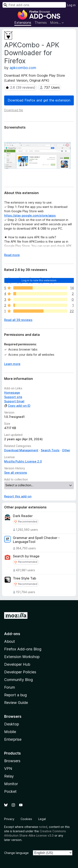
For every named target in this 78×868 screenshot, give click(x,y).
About (10, 641)
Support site (13, 397)
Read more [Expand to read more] (12, 255)
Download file (14, 110)
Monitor (11, 784)
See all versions (16, 473)
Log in (71, 5)
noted (43, 827)
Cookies (26, 819)
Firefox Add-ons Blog (23, 649)
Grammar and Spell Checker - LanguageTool (36, 540)
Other (66, 450)
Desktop (12, 724)
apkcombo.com (23, 68)
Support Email (14, 401)
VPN (8, 768)
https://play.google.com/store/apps (30, 215)
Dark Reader (23, 516)
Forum (10, 687)
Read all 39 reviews (18, 320)
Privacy (9, 819)
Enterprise (13, 739)
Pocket (10, 791)
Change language (16, 853)
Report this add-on (18, 496)
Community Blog (19, 680)
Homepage (12, 393)
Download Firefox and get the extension (39, 100)
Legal (42, 819)
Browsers (12, 761)
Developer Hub (17, 664)
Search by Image (26, 556)
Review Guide (16, 703)
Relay (9, 776)
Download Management (21, 450)
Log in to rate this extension (39, 280)
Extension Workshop (22, 657)
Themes (41, 23)
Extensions (23, 23)
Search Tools (50, 450)
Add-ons (12, 634)
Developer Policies (20, 672)
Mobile (10, 732)
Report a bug (15, 695)
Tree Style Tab (25, 578)
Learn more (12, 364)
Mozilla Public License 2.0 (23, 461)
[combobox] (34, 5)
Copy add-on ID (17, 406)
